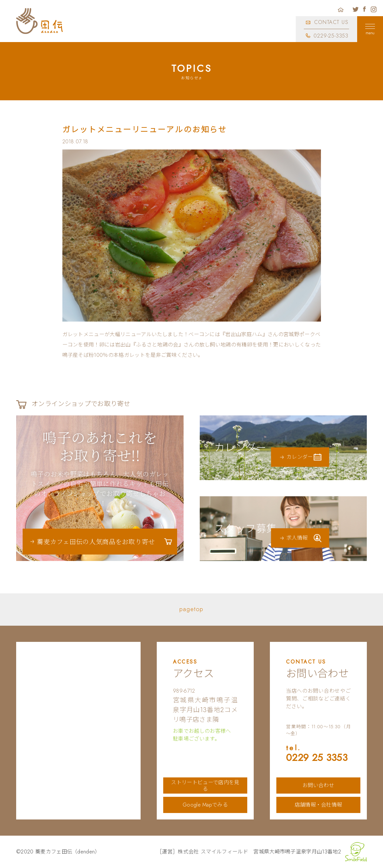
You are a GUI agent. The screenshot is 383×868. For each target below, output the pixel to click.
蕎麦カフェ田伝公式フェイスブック (365, 9)
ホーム (341, 9)
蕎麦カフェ (40, 21)
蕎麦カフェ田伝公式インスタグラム (374, 9)
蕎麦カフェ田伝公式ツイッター (356, 9)
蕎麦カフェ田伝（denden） (68, 852)
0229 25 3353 (318, 754)
